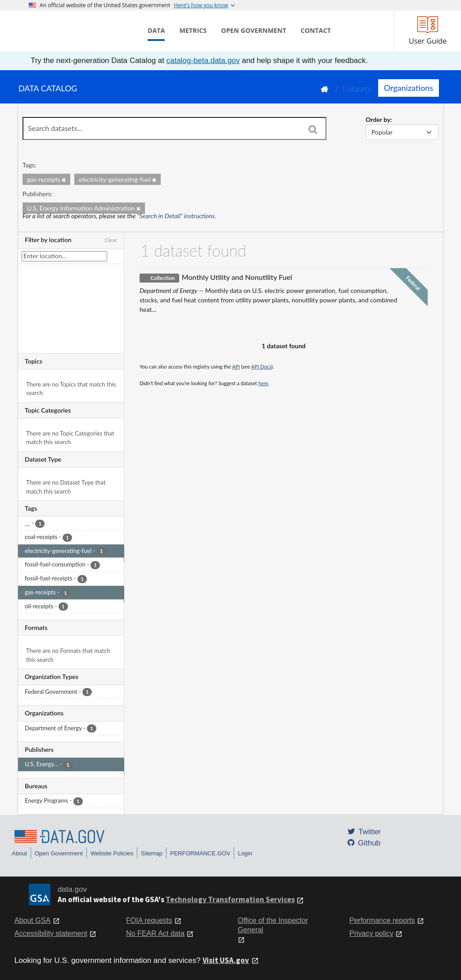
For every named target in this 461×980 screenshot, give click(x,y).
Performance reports (382, 920)
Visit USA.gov (226, 960)
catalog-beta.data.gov (203, 61)
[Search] (313, 129)
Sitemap (152, 853)
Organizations (409, 88)
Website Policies (112, 853)
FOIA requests (149, 920)
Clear (111, 240)
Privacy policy (371, 933)
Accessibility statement (51, 933)
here (263, 383)
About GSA (32, 920)
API (236, 366)
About (19, 853)
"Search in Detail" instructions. (177, 216)
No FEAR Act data (155, 933)
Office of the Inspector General (273, 925)
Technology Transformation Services (230, 899)
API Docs (261, 366)
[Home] (74, 31)
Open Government (59, 853)
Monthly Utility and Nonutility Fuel (237, 277)
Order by (378, 119)
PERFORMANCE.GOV (200, 853)
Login (245, 853)
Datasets (357, 89)
